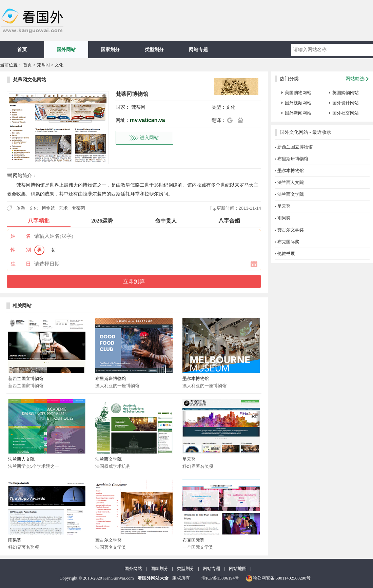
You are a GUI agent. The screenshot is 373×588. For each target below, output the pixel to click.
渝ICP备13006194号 (220, 578)
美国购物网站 (298, 93)
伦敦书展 (286, 254)
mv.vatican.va (148, 120)
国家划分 (110, 50)
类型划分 (154, 50)
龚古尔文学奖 (109, 540)
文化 (59, 65)
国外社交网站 (346, 113)
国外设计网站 (346, 103)
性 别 (21, 250)
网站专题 (198, 50)
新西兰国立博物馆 (26, 379)
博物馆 (48, 208)
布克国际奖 (193, 540)
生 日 (21, 264)
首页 (22, 50)
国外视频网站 (298, 103)
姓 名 (21, 236)
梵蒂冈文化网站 (30, 80)
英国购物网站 (346, 93)
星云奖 (189, 459)
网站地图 (238, 569)
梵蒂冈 (43, 65)
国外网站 (66, 50)
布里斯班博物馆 (111, 379)
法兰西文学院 (109, 459)
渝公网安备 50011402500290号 (278, 578)
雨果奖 (15, 540)
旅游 (21, 208)
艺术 (63, 208)
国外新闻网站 (298, 113)
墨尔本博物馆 (196, 379)
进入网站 (149, 138)
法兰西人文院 (21, 459)
